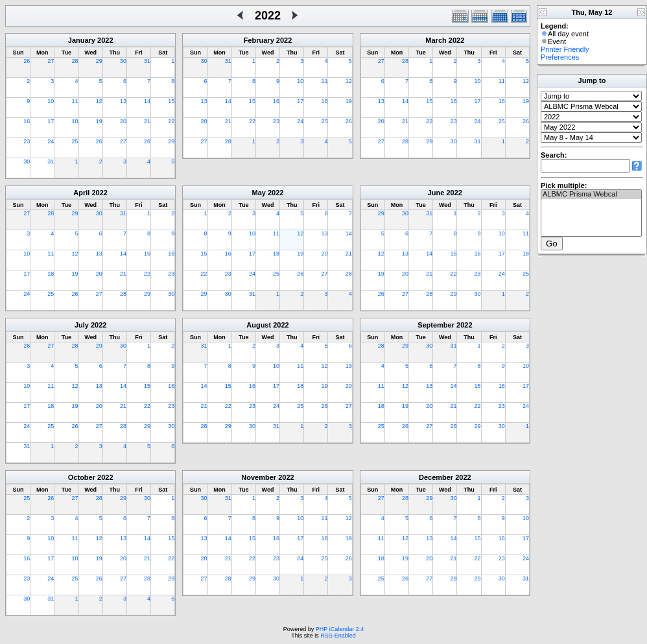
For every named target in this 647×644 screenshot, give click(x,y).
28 (75, 61)
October (82, 477)
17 (51, 121)
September (436, 325)
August (259, 325)
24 (51, 141)
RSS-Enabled (338, 636)
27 (51, 61)
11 (75, 101)
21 (147, 121)
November (259, 477)
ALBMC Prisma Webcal (591, 195)
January (82, 40)
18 (75, 121)
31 (147, 61)
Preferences (560, 57)
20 (123, 121)
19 (99, 121)
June (436, 193)
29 (99, 61)
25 (75, 141)
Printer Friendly (565, 49)
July (82, 325)
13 (123, 101)
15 (171, 101)
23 (27, 141)
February (259, 40)
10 (51, 101)
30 (123, 61)
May (259, 193)
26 (27, 61)
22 (171, 121)
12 (99, 101)
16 (27, 121)
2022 (105, 40)
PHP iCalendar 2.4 (340, 629)
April (81, 193)
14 (147, 101)
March (436, 40)
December (436, 477)
